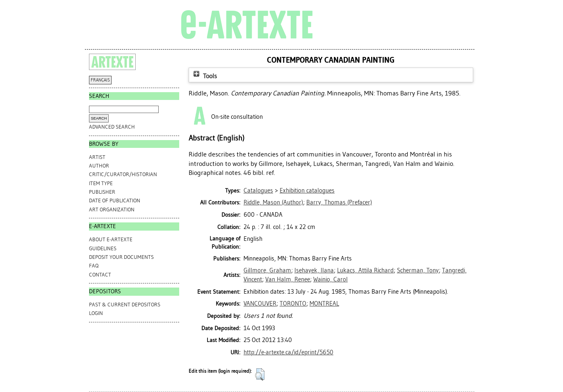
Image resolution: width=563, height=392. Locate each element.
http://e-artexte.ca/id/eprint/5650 (288, 352)
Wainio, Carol (331, 279)
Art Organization (112, 210)
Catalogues (258, 190)
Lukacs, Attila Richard (365, 270)
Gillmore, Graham (267, 270)
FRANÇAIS (100, 80)
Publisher (102, 192)
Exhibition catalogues (307, 190)
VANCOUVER (260, 304)
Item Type (101, 183)
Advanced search (112, 127)
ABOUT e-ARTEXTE (111, 239)
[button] (260, 374)
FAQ (94, 266)
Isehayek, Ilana (314, 270)
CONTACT (100, 275)
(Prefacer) (339, 202)
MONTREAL (324, 304)
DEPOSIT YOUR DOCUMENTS (121, 257)
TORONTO (293, 304)
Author (99, 166)
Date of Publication (115, 201)
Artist (97, 157)
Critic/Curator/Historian (123, 174)
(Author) (273, 202)
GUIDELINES (103, 248)
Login (96, 313)
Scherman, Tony (418, 270)
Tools (204, 76)
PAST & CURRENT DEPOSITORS (125, 305)
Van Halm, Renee (288, 279)
